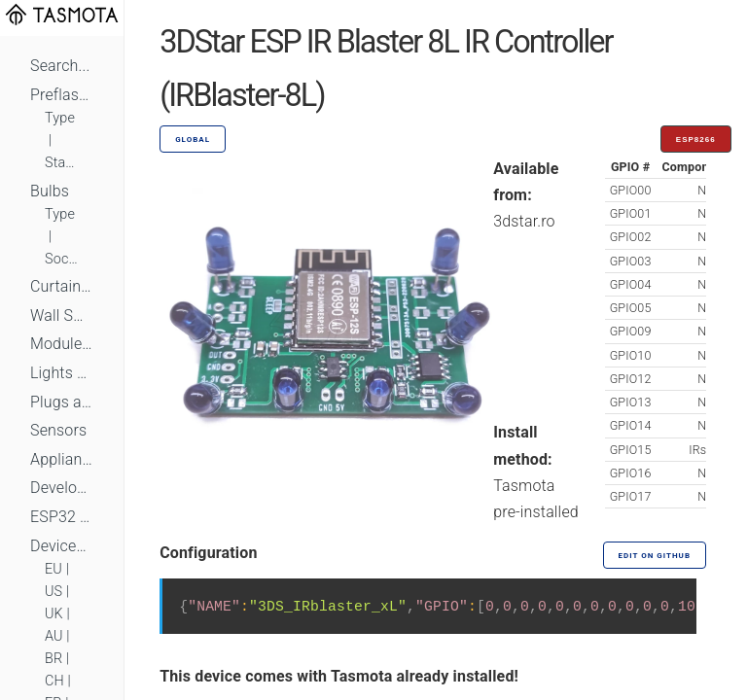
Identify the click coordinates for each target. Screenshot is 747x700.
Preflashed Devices (62, 95)
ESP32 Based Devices (62, 517)
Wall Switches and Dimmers (62, 315)
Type (60, 118)
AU (54, 636)
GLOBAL (193, 140)
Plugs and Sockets (62, 402)
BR (53, 659)
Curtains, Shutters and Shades (62, 286)
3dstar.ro (524, 221)
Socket (62, 259)
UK (54, 614)
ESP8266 (696, 140)
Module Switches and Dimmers (62, 344)
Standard (62, 163)
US (53, 592)
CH (54, 681)
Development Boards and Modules (62, 488)
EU (53, 569)
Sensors (58, 430)
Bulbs (50, 191)
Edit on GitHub (655, 556)
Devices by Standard (62, 546)
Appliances (62, 459)
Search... (60, 66)
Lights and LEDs (62, 373)
